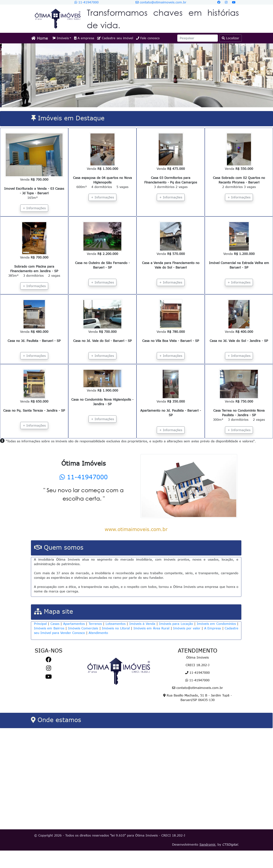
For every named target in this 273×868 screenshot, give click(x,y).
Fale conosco (148, 38)
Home (40, 38)
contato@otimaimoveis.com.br (161, 2)
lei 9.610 (118, 853)
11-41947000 (87, 2)
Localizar (231, 38)
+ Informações (34, 208)
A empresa (84, 38)
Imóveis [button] (61, 38)
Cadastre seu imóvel (115, 38)
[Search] (198, 38)
